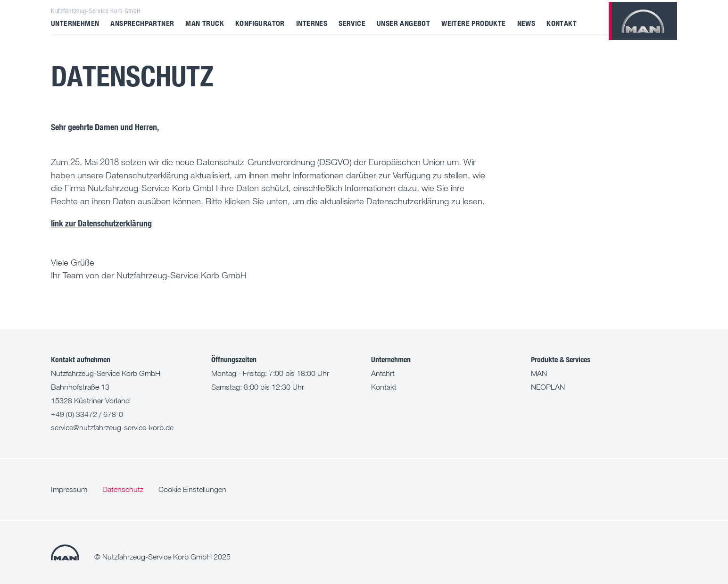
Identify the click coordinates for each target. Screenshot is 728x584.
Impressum (69, 489)
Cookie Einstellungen (192, 489)
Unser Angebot (403, 23)
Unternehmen (75, 23)
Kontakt (562, 23)
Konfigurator (260, 23)
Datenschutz (123, 489)
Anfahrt (383, 373)
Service (352, 23)
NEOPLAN (548, 387)
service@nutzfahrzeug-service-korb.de (112, 427)
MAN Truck (205, 23)
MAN (539, 373)
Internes (312, 23)
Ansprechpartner (142, 23)
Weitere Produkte (473, 23)
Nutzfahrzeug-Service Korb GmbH (96, 11)
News (526, 23)
